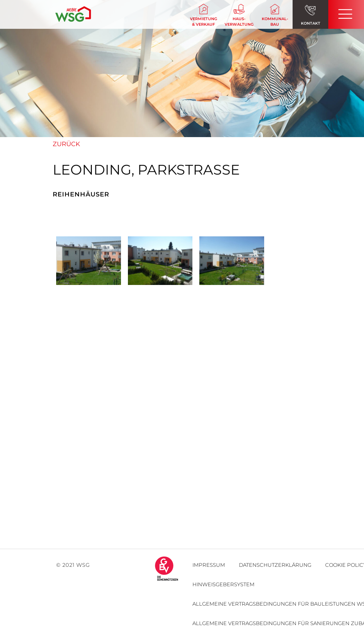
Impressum (209, 565)
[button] (203, 16)
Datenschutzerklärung (275, 565)
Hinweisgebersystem (223, 584)
